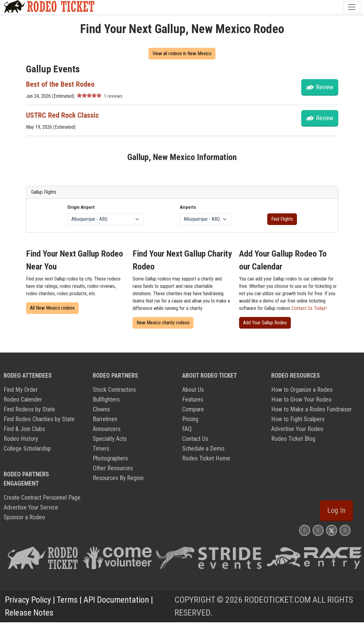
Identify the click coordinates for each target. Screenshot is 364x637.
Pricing (190, 419)
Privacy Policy (28, 600)
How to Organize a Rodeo (302, 390)
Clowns (101, 409)
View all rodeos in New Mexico (182, 53)
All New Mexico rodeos (52, 308)
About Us (193, 390)
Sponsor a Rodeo (24, 517)
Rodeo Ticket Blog (293, 439)
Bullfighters (106, 399)
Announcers (107, 429)
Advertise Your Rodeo (297, 429)
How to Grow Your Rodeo (301, 399)
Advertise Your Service (31, 507)
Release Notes (29, 613)
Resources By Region (118, 478)
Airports (188, 207)
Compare (193, 409)
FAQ (187, 429)
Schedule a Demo (203, 448)
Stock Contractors (114, 390)
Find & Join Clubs (24, 429)
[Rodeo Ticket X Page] (332, 530)
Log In (336, 510)
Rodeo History (21, 439)
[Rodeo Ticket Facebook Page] (318, 530)
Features (193, 399)
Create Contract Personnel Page (42, 498)
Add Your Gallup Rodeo (265, 323)
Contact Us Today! (309, 308)
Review (325, 87)
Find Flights (282, 219)
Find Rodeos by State (29, 409)
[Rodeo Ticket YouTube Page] (345, 530)
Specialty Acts (110, 439)
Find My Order (21, 390)
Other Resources (113, 468)
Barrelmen (105, 419)
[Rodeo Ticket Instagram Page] (305, 530)
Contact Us (195, 439)
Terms (67, 600)
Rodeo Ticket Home (206, 458)
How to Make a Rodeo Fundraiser (311, 409)
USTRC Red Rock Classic (62, 115)
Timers (101, 448)
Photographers (110, 458)
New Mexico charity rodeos (163, 323)
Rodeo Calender (23, 399)
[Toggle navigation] (352, 7)
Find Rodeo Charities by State (39, 419)
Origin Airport (81, 207)
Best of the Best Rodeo (60, 84)
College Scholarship (27, 448)
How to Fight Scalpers (298, 419)
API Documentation (116, 600)
